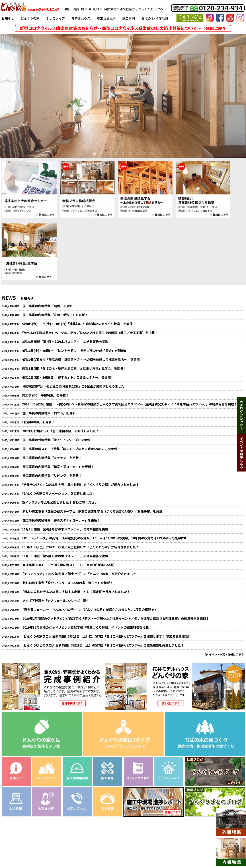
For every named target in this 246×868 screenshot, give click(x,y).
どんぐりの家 (30, 18)
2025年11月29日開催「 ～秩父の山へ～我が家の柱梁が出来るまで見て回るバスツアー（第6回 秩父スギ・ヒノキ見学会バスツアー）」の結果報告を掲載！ (130, 404)
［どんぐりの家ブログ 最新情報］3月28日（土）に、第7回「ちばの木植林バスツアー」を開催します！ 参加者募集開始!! (106, 636)
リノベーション (43, 848)
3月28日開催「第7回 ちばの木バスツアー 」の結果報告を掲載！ (67, 342)
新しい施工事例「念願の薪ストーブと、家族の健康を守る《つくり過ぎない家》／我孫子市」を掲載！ (94, 511)
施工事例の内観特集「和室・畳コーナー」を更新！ (58, 467)
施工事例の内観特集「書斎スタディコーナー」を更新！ (61, 520)
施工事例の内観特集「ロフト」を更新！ (51, 413)
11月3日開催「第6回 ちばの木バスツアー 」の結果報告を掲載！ (67, 529)
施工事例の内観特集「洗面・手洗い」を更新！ (55, 315)
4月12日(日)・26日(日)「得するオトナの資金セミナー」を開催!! (67, 377)
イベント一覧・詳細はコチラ (224, 654)
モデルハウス (81, 18)
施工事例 (129, 18)
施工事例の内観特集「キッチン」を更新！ (52, 458)
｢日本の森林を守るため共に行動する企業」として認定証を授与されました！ (76, 592)
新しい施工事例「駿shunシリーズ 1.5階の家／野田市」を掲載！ (68, 583)
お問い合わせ (142, 848)
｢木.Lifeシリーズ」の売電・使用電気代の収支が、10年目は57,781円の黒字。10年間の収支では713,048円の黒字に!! (104, 538)
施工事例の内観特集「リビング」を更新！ (52, 476)
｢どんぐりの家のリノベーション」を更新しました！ (59, 493)
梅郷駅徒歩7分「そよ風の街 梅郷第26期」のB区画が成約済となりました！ (75, 386)
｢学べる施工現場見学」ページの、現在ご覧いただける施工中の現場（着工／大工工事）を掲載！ (90, 333)
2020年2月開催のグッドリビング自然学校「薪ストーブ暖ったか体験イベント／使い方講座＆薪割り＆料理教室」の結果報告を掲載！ (116, 618)
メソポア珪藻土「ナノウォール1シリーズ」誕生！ (57, 601)
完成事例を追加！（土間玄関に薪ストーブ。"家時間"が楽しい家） (69, 565)
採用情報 (183, 848)
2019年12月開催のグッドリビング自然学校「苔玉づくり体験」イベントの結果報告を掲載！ (87, 627)
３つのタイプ (55, 18)
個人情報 (203, 848)
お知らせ (8, 18)
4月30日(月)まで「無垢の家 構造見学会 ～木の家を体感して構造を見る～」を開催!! (82, 359)
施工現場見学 (106, 18)
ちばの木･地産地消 (155, 18)
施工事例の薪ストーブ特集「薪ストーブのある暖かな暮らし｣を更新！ (71, 449)
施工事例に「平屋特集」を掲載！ (45, 395)
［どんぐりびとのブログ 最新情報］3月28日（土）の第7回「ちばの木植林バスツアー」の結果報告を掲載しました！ (103, 645)
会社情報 (164, 848)
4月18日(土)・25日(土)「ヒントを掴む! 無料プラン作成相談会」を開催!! (74, 351)
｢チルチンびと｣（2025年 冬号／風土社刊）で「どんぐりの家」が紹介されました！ (81, 484)
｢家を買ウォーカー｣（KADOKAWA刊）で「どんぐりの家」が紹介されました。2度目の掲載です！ (91, 609)
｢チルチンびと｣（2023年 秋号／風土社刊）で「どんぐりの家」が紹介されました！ (81, 547)
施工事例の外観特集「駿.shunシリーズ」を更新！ (58, 440)
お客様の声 (87, 848)
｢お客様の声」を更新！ (38, 422)
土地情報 (66, 848)
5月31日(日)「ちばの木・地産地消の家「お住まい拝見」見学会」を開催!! (74, 368)
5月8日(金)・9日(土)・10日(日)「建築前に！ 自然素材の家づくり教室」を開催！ (79, 324)
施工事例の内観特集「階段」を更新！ (49, 306)
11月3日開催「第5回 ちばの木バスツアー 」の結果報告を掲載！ (67, 556)
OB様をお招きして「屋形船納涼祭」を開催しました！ (61, 431)
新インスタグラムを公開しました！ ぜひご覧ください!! (61, 502)
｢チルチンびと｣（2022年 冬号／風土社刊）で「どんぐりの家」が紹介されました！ (81, 574)
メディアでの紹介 (114, 848)
